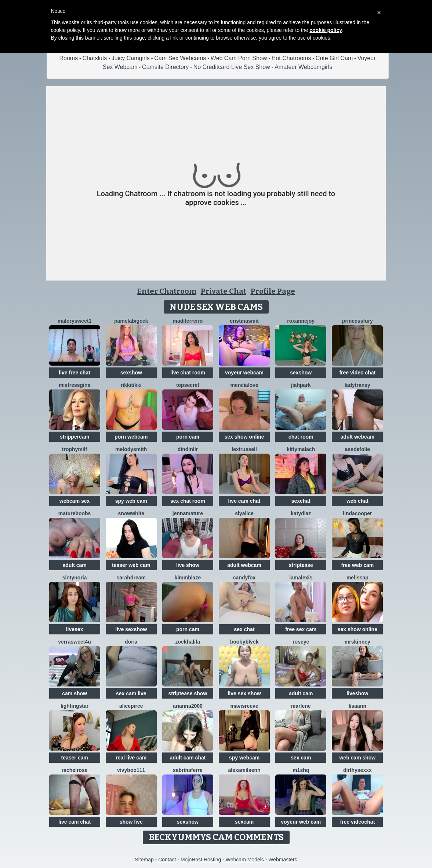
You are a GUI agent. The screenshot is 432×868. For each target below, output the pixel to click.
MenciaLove (244, 385)
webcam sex (75, 501)
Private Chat (224, 291)
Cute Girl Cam (334, 58)
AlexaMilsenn (244, 770)
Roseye (301, 642)
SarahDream (131, 578)
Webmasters (283, 860)
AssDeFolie (357, 449)
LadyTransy (357, 385)
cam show (75, 693)
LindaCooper (357, 513)
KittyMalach (301, 449)
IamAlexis (301, 578)
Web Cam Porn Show (239, 58)
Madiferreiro (188, 321)
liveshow (357, 693)
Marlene (301, 706)
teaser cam (74, 758)
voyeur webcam (244, 373)
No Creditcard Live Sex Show (232, 67)
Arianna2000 (188, 706)
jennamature (188, 513)
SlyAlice (244, 513)
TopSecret (188, 385)
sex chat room (188, 501)
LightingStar (75, 706)
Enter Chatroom (167, 291)
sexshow (131, 373)
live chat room (188, 373)
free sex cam (301, 629)
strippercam (75, 437)
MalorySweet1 (75, 321)
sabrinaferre (188, 770)
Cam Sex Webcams (180, 58)
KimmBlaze (188, 578)
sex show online (244, 437)
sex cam (301, 758)
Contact (167, 860)
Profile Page (273, 291)
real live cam (131, 758)
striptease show (188, 693)
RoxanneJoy (301, 321)
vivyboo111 (131, 770)
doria (131, 642)
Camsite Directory (165, 67)
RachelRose (75, 770)
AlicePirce (131, 706)
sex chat (244, 629)
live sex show (244, 693)
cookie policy (326, 30)
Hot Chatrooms (291, 58)
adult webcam (358, 437)
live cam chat (244, 501)
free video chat (357, 373)
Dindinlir (188, 449)
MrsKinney (357, 642)
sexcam (244, 822)
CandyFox (244, 578)
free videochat (357, 822)
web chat (357, 501)
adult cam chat (188, 758)
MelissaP (357, 578)
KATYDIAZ (301, 513)
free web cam (358, 565)
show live (131, 822)
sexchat (301, 501)
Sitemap (144, 860)
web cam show (357, 758)
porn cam (188, 437)
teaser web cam (131, 565)
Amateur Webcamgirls (303, 67)
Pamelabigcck (131, 321)
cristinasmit (244, 321)
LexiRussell (244, 449)
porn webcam (131, 437)
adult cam (74, 565)
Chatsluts (95, 58)
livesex (75, 629)
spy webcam (244, 758)
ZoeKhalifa (188, 642)
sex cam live (131, 693)
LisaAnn (357, 706)
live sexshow (131, 629)
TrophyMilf (75, 449)
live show (188, 565)
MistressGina (75, 385)
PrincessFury (357, 321)
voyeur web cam (301, 822)
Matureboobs (75, 513)
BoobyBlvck (244, 642)
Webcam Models (245, 860)
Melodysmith (131, 449)
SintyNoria (75, 578)
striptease (301, 565)
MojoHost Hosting (201, 860)
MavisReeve (244, 706)
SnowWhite (131, 513)
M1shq (301, 770)
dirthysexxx (357, 770)
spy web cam (131, 501)
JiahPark (301, 385)
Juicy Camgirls (131, 58)
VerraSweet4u (75, 642)
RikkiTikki (131, 385)
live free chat (75, 373)
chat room (301, 437)
